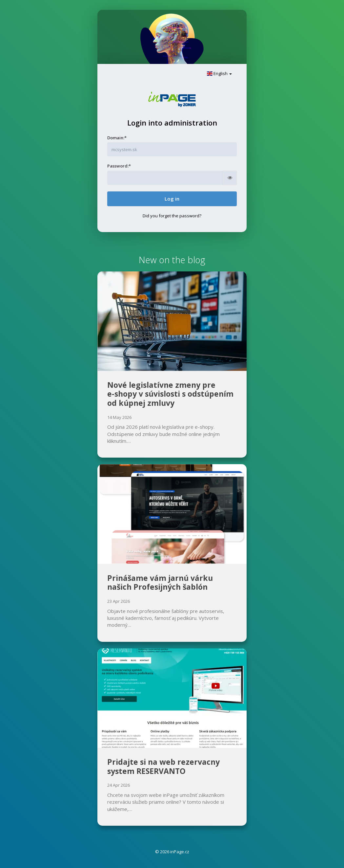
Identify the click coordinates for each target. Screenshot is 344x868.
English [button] (219, 73)
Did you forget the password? (172, 216)
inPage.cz (180, 852)
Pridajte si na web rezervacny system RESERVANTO (163, 766)
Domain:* (117, 138)
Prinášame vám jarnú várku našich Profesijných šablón (160, 582)
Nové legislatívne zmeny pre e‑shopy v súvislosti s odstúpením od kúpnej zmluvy (170, 394)
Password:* (119, 166)
